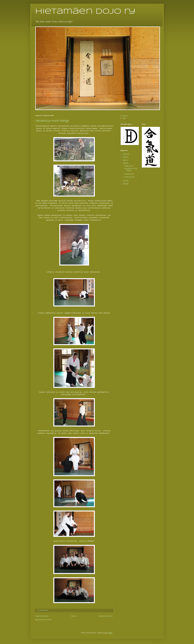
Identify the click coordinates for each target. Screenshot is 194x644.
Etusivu (74, 616)
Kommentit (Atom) (45, 620)
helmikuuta (129, 177)
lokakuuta (128, 166)
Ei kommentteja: (43, 610)
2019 (125, 160)
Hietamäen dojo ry (85, 12)
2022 (125, 154)
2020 (125, 157)
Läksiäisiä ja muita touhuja (52, 121)
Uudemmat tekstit (42, 616)
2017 (125, 181)
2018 (125, 163)
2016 (125, 184)
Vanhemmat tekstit (106, 616)
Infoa (124, 118)
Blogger (110, 633)
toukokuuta (129, 174)
